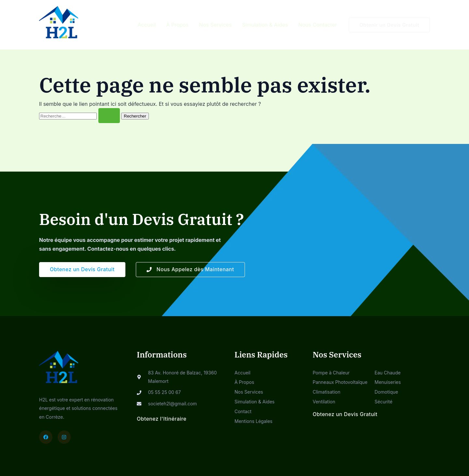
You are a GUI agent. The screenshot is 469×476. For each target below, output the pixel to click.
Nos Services (215, 25)
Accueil (147, 25)
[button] (390, 25)
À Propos (177, 25)
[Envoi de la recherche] (109, 116)
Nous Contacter (318, 25)
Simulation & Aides (265, 25)
